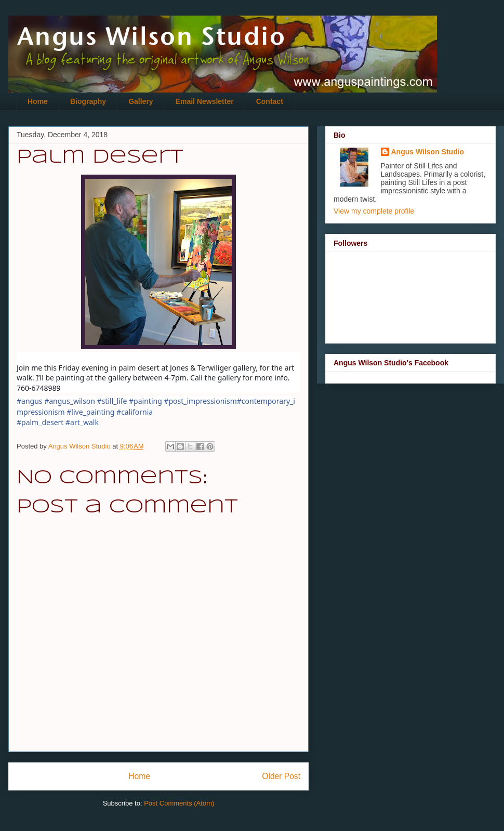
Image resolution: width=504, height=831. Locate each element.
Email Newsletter (205, 101)
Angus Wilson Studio (428, 152)
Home (38, 101)
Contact (270, 101)
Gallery (141, 101)
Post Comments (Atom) (179, 803)
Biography (88, 101)
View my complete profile (374, 211)
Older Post (281, 776)
